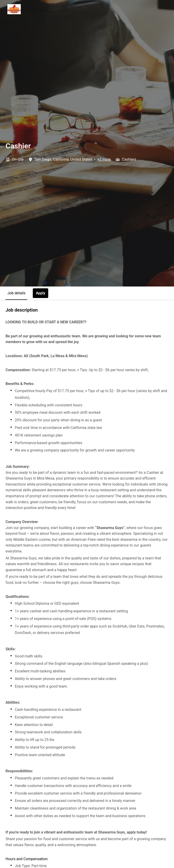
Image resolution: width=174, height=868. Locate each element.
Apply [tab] (40, 293)
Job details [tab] (16, 293)
